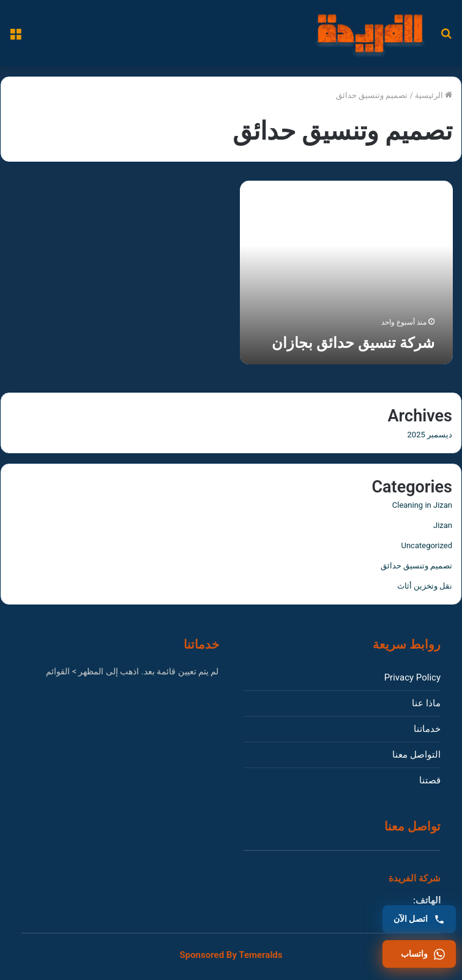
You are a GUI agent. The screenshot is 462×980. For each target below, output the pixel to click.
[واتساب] (419, 954)
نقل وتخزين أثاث (425, 586)
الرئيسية (434, 95)
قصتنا (430, 780)
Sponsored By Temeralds (231, 955)
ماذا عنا (426, 703)
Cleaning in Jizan (422, 505)
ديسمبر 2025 (430, 435)
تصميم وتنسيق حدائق (416, 566)
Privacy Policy (412, 677)
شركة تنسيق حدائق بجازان (353, 343)
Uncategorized (427, 545)
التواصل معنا (416, 755)
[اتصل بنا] (419, 919)
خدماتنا (427, 729)
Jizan (443, 525)
